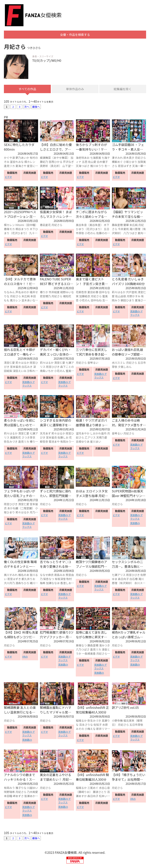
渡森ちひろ (22, 583)
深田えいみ (20, 371)
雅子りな (21, 788)
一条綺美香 (89, 654)
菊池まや (54, 442)
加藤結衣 (85, 297)
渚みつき (104, 646)
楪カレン (30, 162)
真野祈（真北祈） (51, 166)
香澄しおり (67, 583)
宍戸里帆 (132, 292)
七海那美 (96, 158)
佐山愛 (92, 162)
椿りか (44, 292)
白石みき (27, 367)
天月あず (45, 434)
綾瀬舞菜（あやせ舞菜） (55, 158)
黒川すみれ (11, 575)
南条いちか (47, 371)
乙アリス (90, 438)
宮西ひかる (55, 162)
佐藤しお (63, 438)
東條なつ (81, 646)
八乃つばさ (130, 234)
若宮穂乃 (45, 297)
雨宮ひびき (53, 367)
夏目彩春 (93, 292)
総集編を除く (123, 89)
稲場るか (81, 721)
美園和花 (15, 438)
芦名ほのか (22, 292)
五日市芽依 (136, 725)
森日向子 (123, 579)
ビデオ (8, 177)
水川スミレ (119, 363)
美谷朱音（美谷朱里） (89, 225)
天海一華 (138, 166)
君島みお (60, 575)
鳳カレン (15, 301)
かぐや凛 (9, 158)
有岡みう (66, 442)
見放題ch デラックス (137, 314)
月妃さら (140, 158)
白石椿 (134, 579)
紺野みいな (67, 292)
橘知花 (67, 297)
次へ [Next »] (27, 107)
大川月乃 (9, 583)
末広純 (134, 225)
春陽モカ (9, 230)
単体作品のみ (75, 89)
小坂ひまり (130, 162)
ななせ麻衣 (47, 575)
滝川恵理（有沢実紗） (128, 581)
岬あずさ (18, 796)
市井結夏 (54, 292)
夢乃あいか (22, 158)
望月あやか (83, 434)
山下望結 (68, 166)
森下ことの (67, 367)
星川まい (96, 442)
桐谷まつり (22, 230)
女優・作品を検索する (75, 35)
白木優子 (102, 162)
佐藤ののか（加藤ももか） (93, 236)
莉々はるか (119, 292)
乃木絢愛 (32, 792)
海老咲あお (83, 158)
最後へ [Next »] (36, 107)
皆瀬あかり (31, 796)
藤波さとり (100, 792)
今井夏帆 (123, 230)
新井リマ (102, 729)
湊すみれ (117, 158)
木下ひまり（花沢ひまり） (21, 232)
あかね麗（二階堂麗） (21, 509)
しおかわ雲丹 (98, 434)
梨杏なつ (49, 579)
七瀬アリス (119, 575)
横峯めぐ (117, 162)
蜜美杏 (70, 371)
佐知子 (98, 725)
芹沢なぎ (68, 162)
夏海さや (21, 166)
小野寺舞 (117, 721)
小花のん (90, 234)
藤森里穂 (117, 225)
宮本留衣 (15, 367)
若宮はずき (125, 166)
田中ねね (96, 301)
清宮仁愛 (9, 363)
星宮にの (32, 166)
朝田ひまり (128, 301)
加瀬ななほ (53, 583)
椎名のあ (24, 575)
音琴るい (93, 363)
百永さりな (86, 725)
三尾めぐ (93, 788)
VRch (25, 657)
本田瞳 (8, 796)
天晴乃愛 (102, 438)
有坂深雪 (60, 579)
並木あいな (28, 301)
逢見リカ (9, 166)
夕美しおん (125, 367)
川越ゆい (32, 788)
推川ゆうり (97, 166)
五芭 (85, 162)
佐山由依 (121, 297)
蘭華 (126, 225)
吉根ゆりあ (83, 442)
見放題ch (135, 524)
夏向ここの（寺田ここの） (129, 236)
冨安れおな (17, 162)
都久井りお (28, 579)
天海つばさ (83, 166)
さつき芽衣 (28, 438)
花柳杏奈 (81, 292)
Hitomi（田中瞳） (27, 225)
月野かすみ (134, 297)
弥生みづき (11, 442)
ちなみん (9, 292)
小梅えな (90, 729)
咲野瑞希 (9, 792)
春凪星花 (45, 225)
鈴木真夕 (129, 158)
